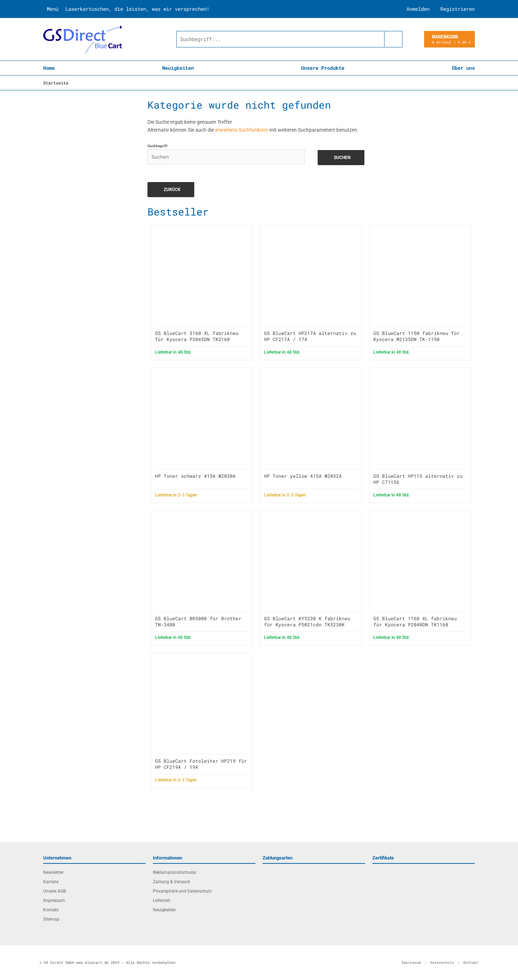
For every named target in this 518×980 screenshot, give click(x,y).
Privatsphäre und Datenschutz (182, 891)
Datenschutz (442, 963)
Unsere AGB (54, 891)
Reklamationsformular (175, 872)
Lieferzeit (162, 900)
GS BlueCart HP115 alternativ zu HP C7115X (418, 479)
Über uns (463, 68)
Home (49, 68)
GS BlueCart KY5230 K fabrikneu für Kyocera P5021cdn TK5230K (307, 621)
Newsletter (53, 872)
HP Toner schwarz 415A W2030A (195, 476)
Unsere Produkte (323, 68)
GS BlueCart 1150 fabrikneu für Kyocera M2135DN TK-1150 (417, 336)
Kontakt (51, 910)
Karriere (51, 882)
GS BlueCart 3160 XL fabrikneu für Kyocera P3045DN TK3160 (197, 336)
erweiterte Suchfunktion (242, 130)
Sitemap (51, 919)
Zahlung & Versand (171, 882)
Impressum (54, 900)
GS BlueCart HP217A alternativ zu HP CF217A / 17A (310, 336)
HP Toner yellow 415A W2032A (303, 476)
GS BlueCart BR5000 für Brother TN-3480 (198, 621)
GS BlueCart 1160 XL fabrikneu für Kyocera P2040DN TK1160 (415, 621)
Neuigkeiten (178, 68)
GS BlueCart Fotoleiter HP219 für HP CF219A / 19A (201, 764)
